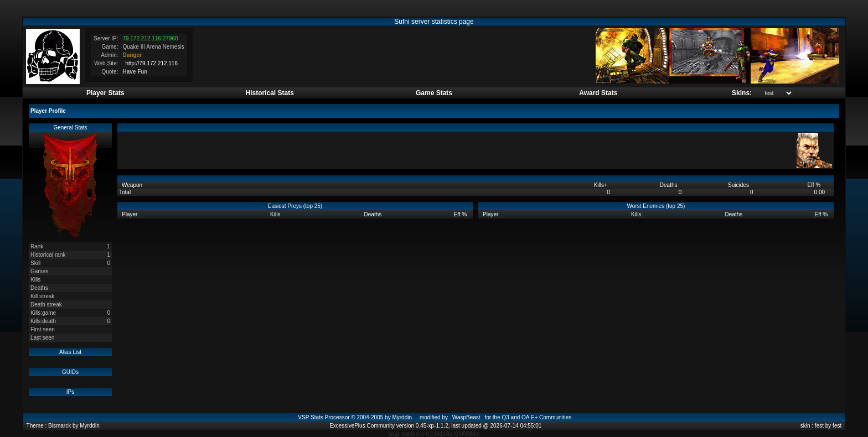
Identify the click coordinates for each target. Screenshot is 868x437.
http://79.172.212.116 (151, 63)
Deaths (669, 185)
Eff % (815, 185)
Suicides (739, 185)
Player (130, 214)
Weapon (133, 185)
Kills (601, 185)
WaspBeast (466, 417)
